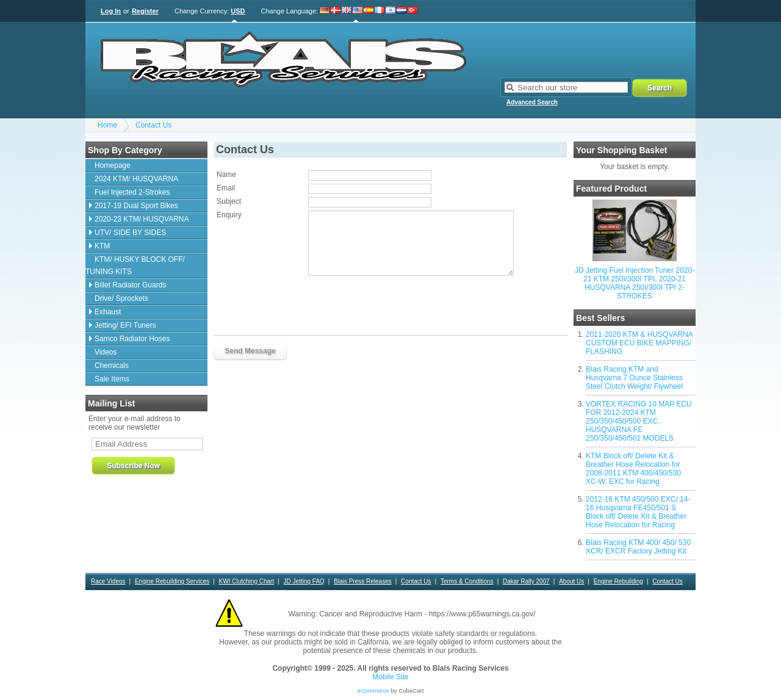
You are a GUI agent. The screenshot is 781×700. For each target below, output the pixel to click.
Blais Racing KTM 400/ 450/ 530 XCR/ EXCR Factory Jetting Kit (638, 547)
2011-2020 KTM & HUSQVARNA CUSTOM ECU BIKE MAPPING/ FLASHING (639, 343)
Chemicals (112, 366)
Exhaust (108, 312)
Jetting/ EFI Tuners (125, 325)
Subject (229, 201)
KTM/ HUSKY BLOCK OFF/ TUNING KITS (135, 265)
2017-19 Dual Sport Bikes (136, 206)
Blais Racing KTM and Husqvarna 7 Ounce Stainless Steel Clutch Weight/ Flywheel (634, 378)
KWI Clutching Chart (247, 581)
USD (238, 11)
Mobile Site (390, 677)
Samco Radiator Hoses (132, 339)
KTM (102, 246)
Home (107, 125)
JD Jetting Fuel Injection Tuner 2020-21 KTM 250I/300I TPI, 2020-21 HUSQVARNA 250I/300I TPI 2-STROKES (635, 283)
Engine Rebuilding (618, 581)
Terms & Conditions (467, 581)
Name (226, 175)
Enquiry (229, 215)
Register (145, 11)
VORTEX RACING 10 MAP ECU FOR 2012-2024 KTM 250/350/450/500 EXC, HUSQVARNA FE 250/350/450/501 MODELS (639, 421)
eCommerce (373, 691)
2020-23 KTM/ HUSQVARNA (142, 219)
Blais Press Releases (362, 581)
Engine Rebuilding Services (172, 581)
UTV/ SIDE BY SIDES (130, 233)
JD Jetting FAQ (304, 581)
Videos (106, 352)
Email (226, 188)
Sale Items (112, 379)
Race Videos (108, 581)
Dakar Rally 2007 (526, 581)
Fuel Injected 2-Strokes (132, 192)
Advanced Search (532, 102)
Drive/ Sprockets (121, 298)
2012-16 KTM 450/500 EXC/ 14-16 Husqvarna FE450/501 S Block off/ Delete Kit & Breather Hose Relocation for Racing (638, 512)
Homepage (113, 165)
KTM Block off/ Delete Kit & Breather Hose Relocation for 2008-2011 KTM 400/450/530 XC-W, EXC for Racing (633, 469)
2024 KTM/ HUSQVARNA (136, 179)
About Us (571, 581)
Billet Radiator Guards (130, 285)
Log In (111, 11)
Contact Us (153, 125)
